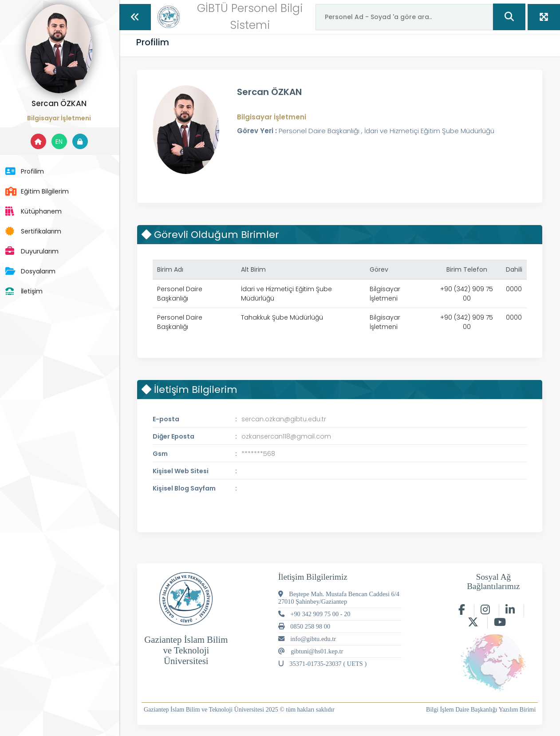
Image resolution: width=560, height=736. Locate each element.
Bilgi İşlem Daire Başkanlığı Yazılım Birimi (481, 710)
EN (62, 142)
